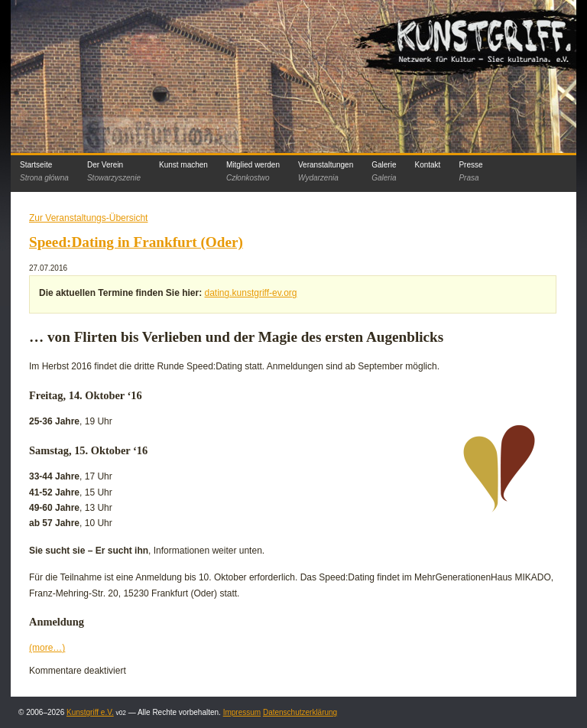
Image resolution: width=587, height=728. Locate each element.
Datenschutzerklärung (300, 712)
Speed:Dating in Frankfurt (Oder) (136, 242)
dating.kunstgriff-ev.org (251, 293)
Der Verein (114, 171)
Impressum (242, 712)
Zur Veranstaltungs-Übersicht (88, 218)
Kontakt (427, 165)
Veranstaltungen (326, 171)
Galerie (384, 171)
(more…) (47, 648)
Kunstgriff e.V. (90, 712)
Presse (470, 171)
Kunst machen (183, 165)
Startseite (44, 171)
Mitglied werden (253, 171)
